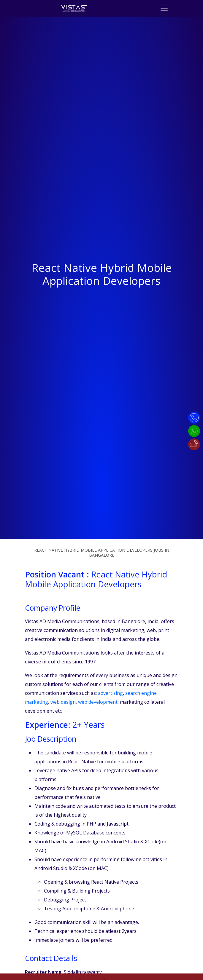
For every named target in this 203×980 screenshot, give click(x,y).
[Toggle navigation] (164, 8)
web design (63, 702)
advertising (110, 693)
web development (98, 702)
